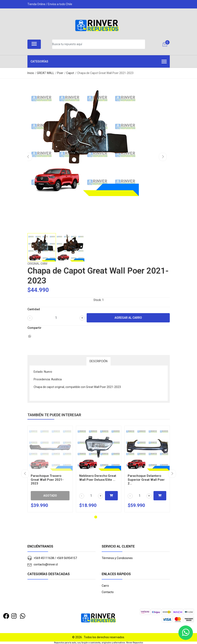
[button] (96, 517)
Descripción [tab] (98, 361)
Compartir (34, 328)
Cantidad (34, 309)
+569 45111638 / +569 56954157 (55, 558)
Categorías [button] (99, 62)
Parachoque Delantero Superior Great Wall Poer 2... (146, 479)
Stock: (97, 300)
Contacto (108, 592)
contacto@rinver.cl (46, 564)
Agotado (50, 496)
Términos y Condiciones (117, 558)
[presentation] (28, 157)
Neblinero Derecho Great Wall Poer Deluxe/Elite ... (98, 478)
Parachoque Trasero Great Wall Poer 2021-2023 (47, 479)
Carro (105, 586)
